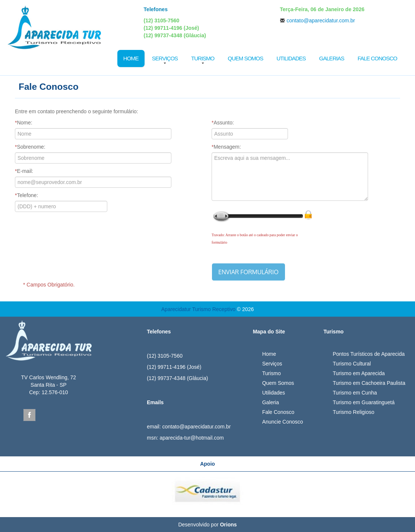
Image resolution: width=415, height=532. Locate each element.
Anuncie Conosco (283, 422)
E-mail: (24, 171)
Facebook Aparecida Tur (29, 415)
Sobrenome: (30, 147)
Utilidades (291, 58)
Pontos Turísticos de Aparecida (369, 354)
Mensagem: (226, 147)
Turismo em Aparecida (359, 373)
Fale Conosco (377, 58)
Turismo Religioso (354, 412)
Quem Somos (245, 58)
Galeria (271, 402)
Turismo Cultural (352, 364)
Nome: (24, 123)
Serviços (165, 58)
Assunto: (223, 123)
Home (131, 58)
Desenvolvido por (207, 525)
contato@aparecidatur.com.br (321, 20)
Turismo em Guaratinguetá (364, 402)
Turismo (203, 58)
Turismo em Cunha (355, 393)
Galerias (332, 58)
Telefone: (26, 195)
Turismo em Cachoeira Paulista (369, 383)
